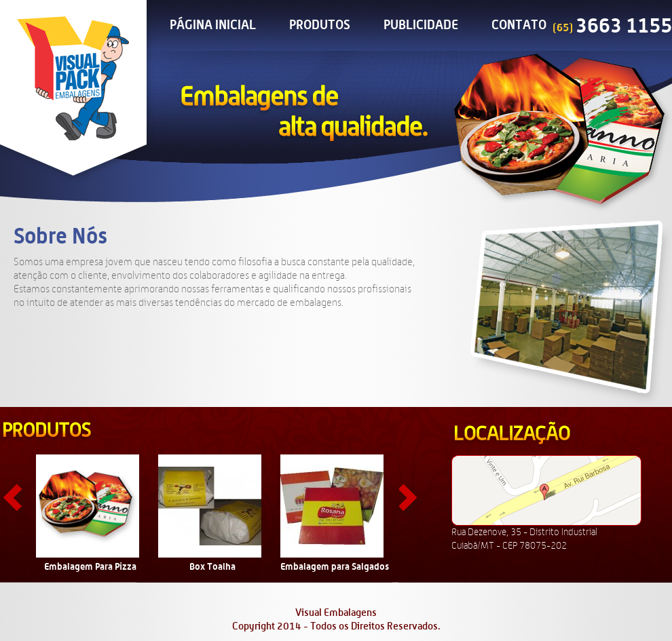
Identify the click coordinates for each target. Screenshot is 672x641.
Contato (519, 25)
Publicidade (421, 25)
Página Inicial (213, 25)
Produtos (320, 25)
